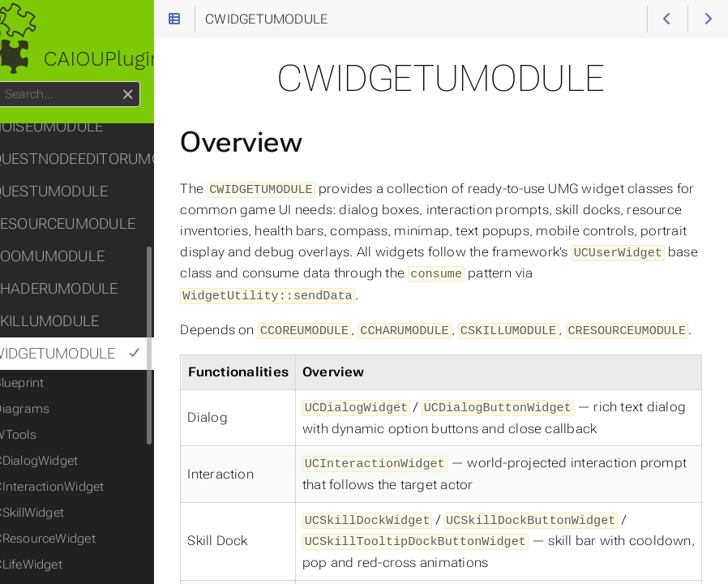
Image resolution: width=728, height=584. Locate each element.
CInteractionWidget (81, 487)
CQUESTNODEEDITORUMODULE (99, 159)
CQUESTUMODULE (77, 191)
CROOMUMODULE (75, 256)
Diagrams (54, 409)
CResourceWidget (77, 539)
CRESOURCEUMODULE (90, 224)
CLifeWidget (60, 565)
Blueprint (51, 383)
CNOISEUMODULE (74, 127)
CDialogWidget (68, 461)
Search (14, 82)
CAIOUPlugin (97, 59)
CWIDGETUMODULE (93, 354)
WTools (47, 435)
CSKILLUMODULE (72, 321)
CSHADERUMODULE (81, 289)
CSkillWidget (61, 513)
